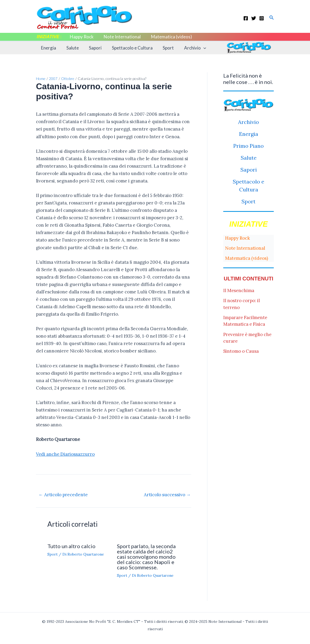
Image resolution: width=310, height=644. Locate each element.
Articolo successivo (167, 495)
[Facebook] (246, 18)
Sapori (92, 48)
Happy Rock (81, 37)
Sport (163, 48)
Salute (71, 48)
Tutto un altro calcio (71, 546)
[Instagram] (262, 18)
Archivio (188, 48)
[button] (272, 18)
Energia (48, 48)
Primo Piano (249, 146)
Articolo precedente (63, 495)
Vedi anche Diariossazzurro (66, 454)
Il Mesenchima (239, 290)
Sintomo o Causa (241, 351)
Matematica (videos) (169, 37)
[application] (197, 48)
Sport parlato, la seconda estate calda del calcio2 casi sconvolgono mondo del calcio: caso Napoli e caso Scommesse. (146, 556)
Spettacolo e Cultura (128, 48)
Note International (121, 37)
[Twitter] (254, 18)
